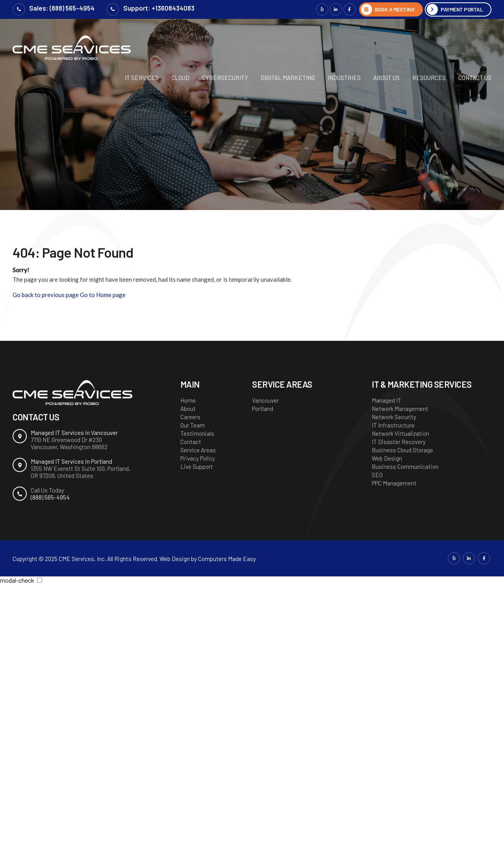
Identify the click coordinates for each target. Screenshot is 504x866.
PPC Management (394, 483)
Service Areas (198, 450)
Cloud (180, 78)
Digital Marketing (288, 78)
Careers (190, 417)
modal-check (17, 580)
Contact (191, 442)
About (188, 409)
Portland (263, 409)
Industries (344, 78)
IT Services (142, 78)
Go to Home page (103, 295)
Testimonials (197, 433)
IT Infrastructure (393, 425)
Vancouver (265, 400)
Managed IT (386, 400)
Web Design (387, 458)
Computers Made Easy (227, 559)
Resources (429, 78)
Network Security (394, 417)
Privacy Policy (198, 458)
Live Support (197, 466)
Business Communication (405, 466)
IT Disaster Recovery (399, 442)
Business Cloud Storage (402, 450)
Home (188, 400)
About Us (386, 78)
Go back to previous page (46, 295)
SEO (377, 475)
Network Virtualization (400, 433)
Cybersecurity (225, 78)
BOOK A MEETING (393, 9)
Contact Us (475, 78)
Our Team (193, 425)
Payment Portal (461, 9)
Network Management (400, 409)
